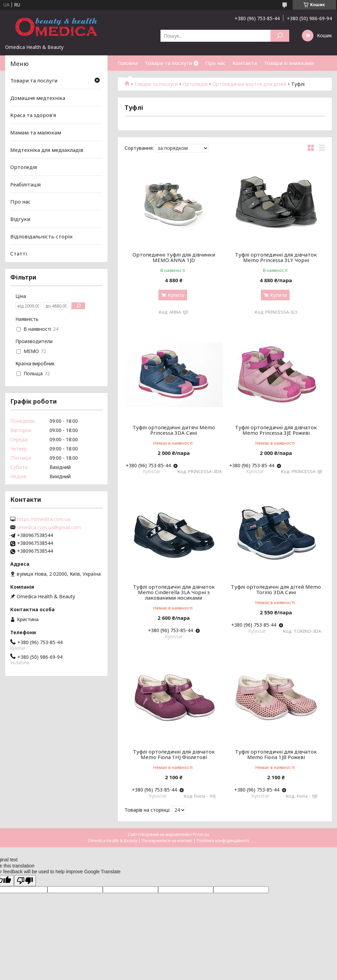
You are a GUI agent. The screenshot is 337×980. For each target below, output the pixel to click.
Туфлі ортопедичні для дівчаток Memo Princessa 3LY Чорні (276, 257)
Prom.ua (201, 834)
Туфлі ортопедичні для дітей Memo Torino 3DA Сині (276, 589)
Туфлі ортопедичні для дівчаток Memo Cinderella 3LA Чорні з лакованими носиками (174, 592)
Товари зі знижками (289, 63)
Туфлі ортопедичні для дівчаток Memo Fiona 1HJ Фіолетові (174, 754)
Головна (128, 63)
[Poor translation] (25, 881)
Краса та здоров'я (33, 115)
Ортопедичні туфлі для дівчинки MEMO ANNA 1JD (174, 257)
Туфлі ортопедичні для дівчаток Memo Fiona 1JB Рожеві (276, 754)
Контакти (245, 63)
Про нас (215, 63)
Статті (19, 253)
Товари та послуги (168, 63)
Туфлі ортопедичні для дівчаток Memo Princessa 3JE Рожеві (276, 430)
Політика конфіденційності (223, 841)
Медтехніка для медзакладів (47, 149)
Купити (176, 295)
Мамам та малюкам (36, 132)
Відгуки (20, 219)
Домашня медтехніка (38, 98)
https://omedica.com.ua (44, 519)
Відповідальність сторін (41, 236)
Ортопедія (24, 167)
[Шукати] (280, 36)
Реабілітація (25, 184)
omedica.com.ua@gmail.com (49, 527)
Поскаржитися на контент (167, 841)
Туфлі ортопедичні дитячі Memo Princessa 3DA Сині (174, 430)
